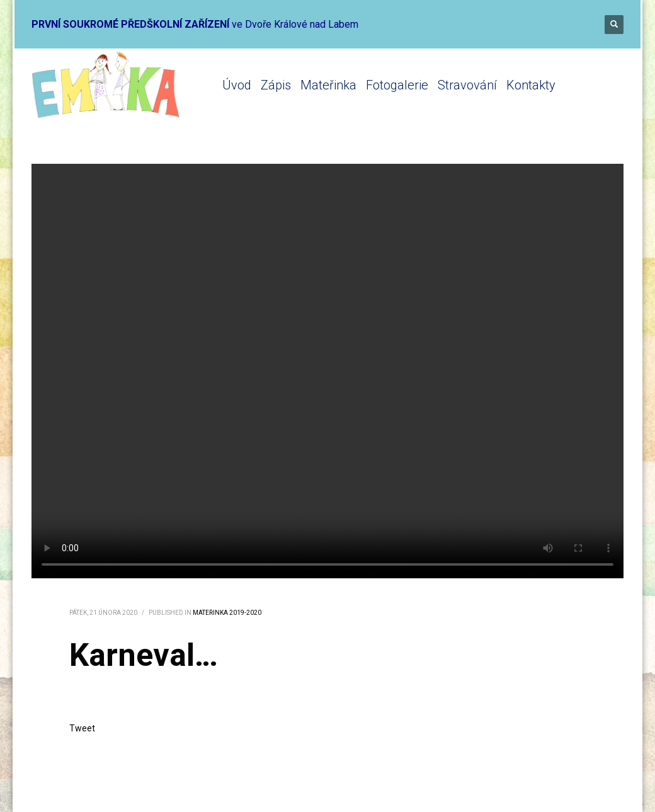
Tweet (82, 728)
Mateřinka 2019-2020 (227, 613)
